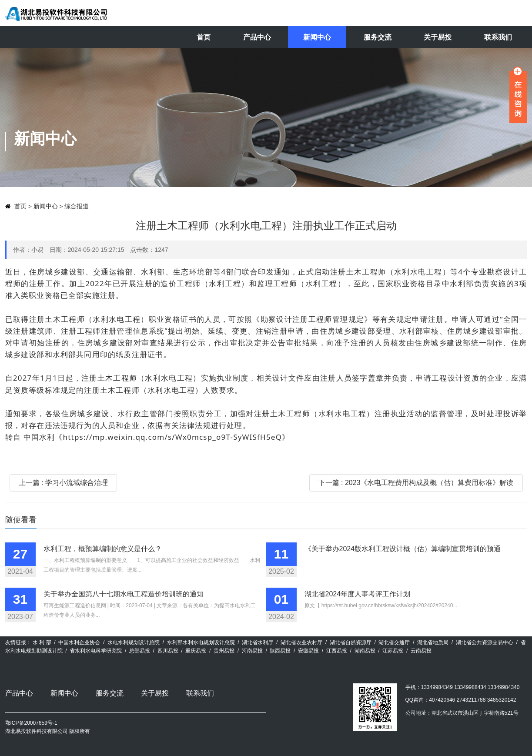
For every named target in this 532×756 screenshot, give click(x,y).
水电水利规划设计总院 (134, 642)
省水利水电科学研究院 (96, 651)
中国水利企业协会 (79, 642)
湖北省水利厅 (258, 642)
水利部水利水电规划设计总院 (201, 642)
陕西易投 (280, 651)
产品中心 (257, 37)
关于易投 (438, 37)
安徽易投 (308, 651)
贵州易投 (224, 651)
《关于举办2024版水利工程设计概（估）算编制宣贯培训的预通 (403, 549)
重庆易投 (196, 651)
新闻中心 (317, 37)
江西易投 (337, 651)
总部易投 (140, 651)
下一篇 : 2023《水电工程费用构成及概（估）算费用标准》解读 (416, 483)
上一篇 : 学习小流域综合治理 (63, 483)
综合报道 (77, 206)
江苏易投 (393, 651)
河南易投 (252, 651)
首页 (204, 37)
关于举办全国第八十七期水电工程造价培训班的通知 (124, 594)
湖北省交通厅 (394, 642)
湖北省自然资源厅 (351, 642)
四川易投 (168, 651)
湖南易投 (365, 651)
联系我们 (498, 37)
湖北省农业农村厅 (301, 642)
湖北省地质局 (433, 642)
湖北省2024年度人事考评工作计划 (358, 594)
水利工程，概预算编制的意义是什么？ (103, 549)
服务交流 (378, 37)
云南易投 (421, 651)
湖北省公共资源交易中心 (485, 642)
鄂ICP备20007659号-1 (31, 723)
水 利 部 (42, 642)
